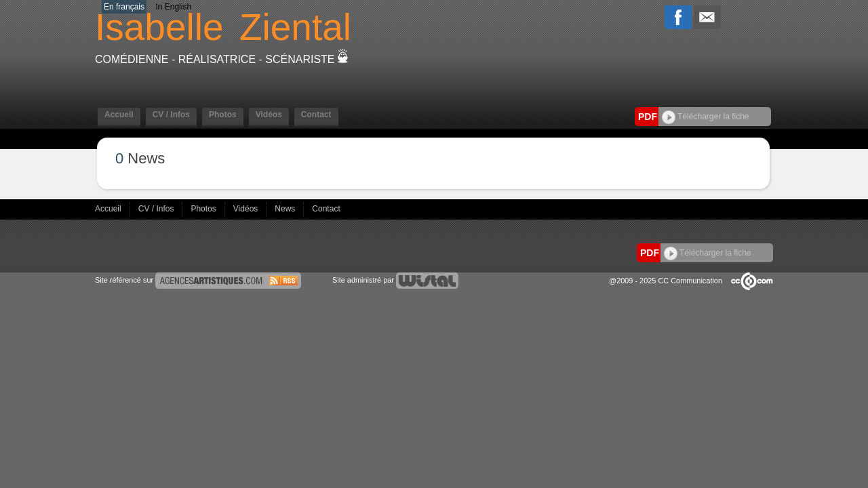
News (286, 209)
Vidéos (269, 115)
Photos (223, 115)
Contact (316, 115)
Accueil (119, 115)
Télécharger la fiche (706, 117)
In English (173, 7)
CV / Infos (171, 115)
